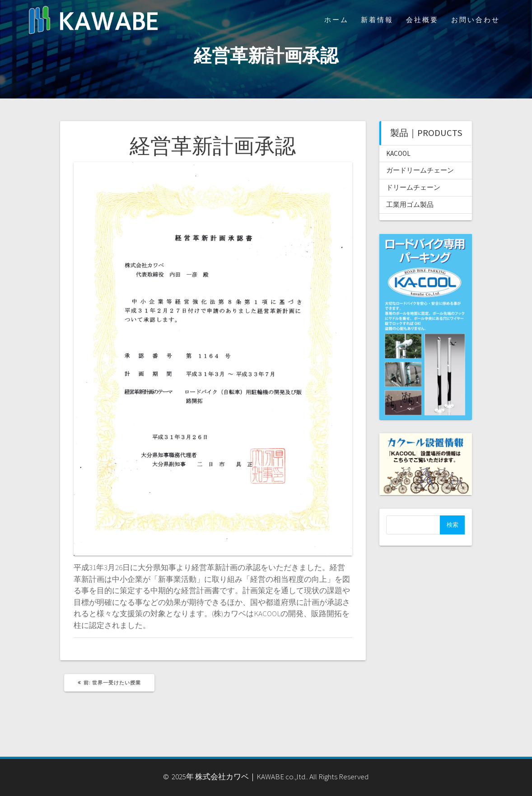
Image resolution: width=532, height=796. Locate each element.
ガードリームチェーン (420, 170)
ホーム (336, 20)
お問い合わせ (476, 20)
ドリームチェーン (413, 187)
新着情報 (377, 20)
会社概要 (422, 20)
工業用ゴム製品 (410, 204)
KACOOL (398, 153)
